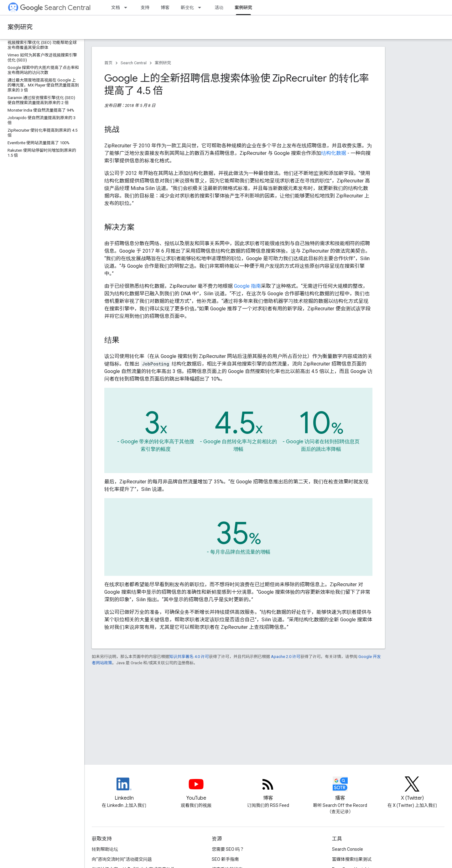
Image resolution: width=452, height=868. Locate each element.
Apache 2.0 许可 (286, 657)
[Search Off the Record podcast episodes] (340, 789)
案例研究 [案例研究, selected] (243, 8)
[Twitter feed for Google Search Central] (412, 789)
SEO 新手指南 (225, 859)
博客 (165, 8)
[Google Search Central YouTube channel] (196, 789)
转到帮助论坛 (105, 849)
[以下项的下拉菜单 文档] (127, 8)
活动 (219, 8)
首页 (108, 63)
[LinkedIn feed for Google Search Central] (124, 789)
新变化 (187, 8)
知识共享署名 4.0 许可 (189, 657)
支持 (145, 8)
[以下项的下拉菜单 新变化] (201, 8)
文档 (116, 8)
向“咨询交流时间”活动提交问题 (122, 859)
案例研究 (20, 27)
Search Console (348, 849)
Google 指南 (247, 286)
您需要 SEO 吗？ (228, 849)
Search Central (55, 8)
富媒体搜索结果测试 (352, 859)
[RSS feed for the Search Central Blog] (268, 789)
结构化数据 (334, 153)
